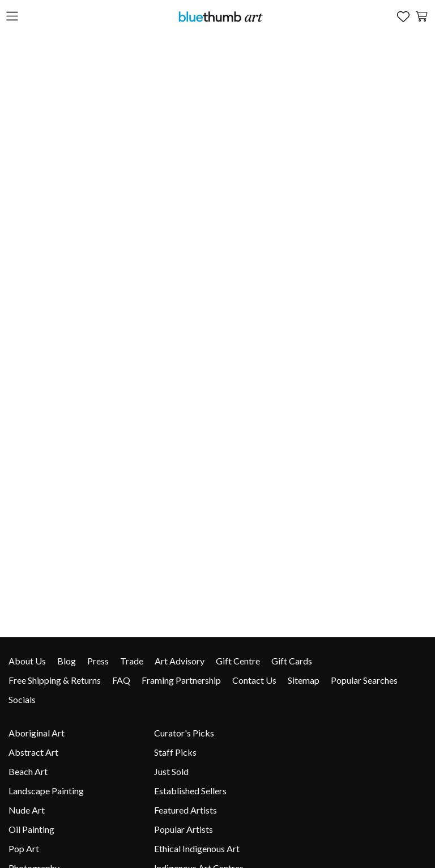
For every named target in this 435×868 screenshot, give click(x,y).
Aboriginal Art (37, 733)
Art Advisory (180, 661)
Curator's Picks (184, 733)
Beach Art (28, 771)
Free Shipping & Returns (55, 680)
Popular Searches (364, 680)
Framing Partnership (181, 680)
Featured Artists (185, 810)
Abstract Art (33, 752)
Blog (67, 661)
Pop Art (24, 848)
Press (98, 661)
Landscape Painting (46, 791)
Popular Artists (184, 829)
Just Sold (171, 771)
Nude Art (27, 810)
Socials (22, 699)
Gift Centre (238, 661)
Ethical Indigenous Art (197, 848)
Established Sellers (190, 791)
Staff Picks (175, 752)
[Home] (220, 16)
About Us (27, 661)
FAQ (121, 680)
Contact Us (254, 680)
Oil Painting (31, 829)
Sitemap (304, 680)
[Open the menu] (12, 17)
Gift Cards (292, 661)
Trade (132, 661)
